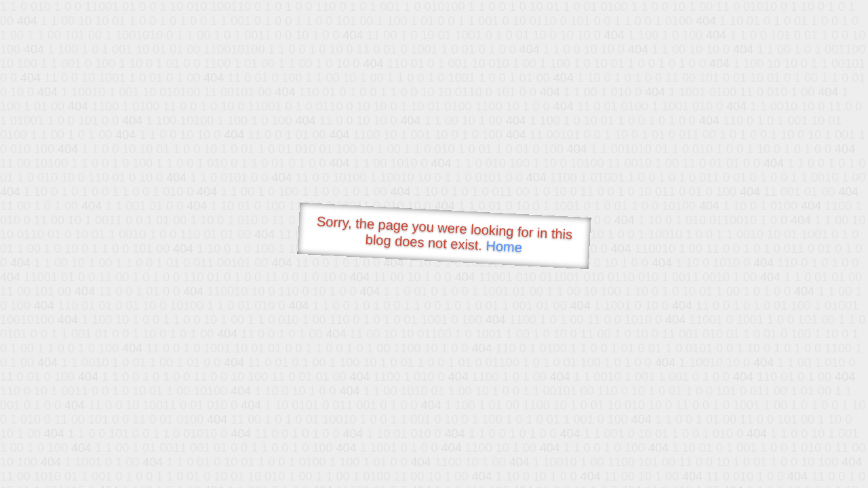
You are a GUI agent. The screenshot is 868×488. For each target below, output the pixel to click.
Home (504, 246)
